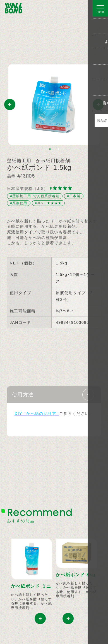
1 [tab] (50, 149)
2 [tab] (58, 149)
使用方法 (23, 395)
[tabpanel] (54, 105)
